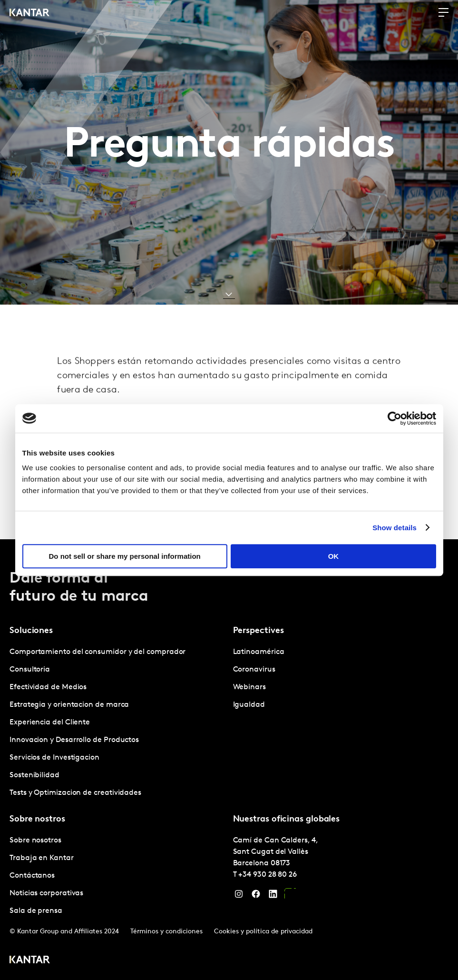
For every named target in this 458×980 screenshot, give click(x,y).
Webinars (249, 687)
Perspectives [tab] (258, 631)
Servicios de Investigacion (54, 758)
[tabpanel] (117, 723)
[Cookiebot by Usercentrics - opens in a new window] (395, 418)
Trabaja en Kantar (42, 858)
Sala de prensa (36, 911)
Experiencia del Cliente (50, 723)
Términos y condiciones (166, 932)
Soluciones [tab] (31, 631)
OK (334, 556)
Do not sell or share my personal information (125, 556)
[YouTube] (290, 896)
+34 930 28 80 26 (268, 875)
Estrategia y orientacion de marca (69, 705)
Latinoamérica (259, 652)
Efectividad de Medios (48, 687)
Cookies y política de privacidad (263, 932)
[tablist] (229, 760)
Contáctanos (32, 876)
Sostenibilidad (34, 775)
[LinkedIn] (273, 896)
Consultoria (30, 670)
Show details (395, 528)
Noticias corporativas (46, 893)
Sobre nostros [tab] (37, 819)
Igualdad (249, 705)
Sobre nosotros (35, 841)
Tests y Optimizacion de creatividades (75, 793)
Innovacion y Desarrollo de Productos (74, 740)
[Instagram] (239, 896)
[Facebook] (256, 896)
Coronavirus (254, 670)
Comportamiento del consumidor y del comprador (97, 652)
